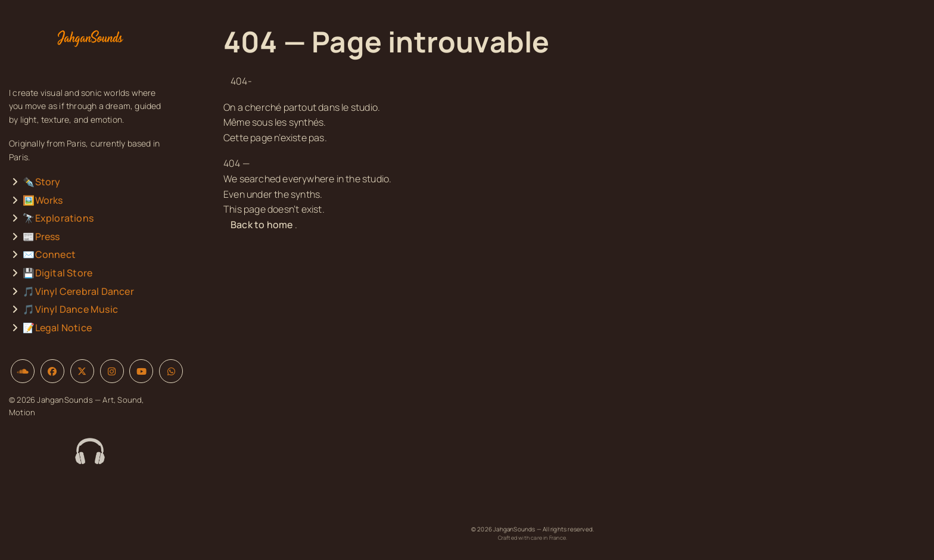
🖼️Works (43, 200)
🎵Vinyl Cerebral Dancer (78, 291)
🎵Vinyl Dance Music (70, 309)
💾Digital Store (57, 273)
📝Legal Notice (57, 328)
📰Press (41, 237)
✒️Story (41, 182)
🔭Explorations (58, 218)
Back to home (261, 225)
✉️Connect (49, 254)
